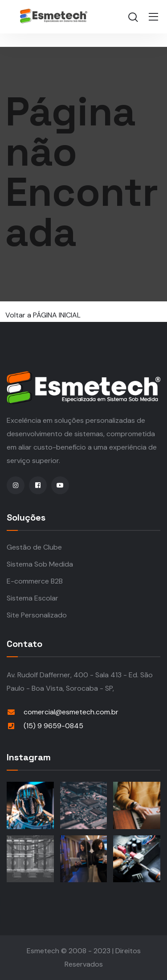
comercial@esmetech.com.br (71, 712)
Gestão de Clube (34, 547)
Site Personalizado (37, 615)
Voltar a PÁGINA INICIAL (43, 315)
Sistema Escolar (33, 598)
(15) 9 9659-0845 (53, 726)
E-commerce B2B (35, 581)
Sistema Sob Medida (40, 564)
